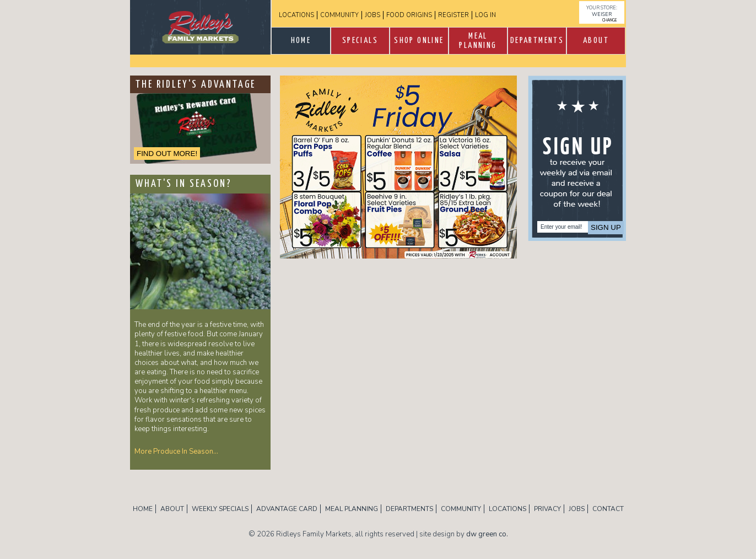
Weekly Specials (220, 509)
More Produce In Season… (176, 452)
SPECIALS (360, 41)
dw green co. (487, 534)
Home (301, 41)
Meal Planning (478, 41)
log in (485, 15)
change (610, 20)
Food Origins (409, 15)
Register (453, 15)
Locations (296, 15)
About (596, 41)
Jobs (372, 15)
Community (339, 15)
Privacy (547, 509)
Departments (537, 41)
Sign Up (606, 227)
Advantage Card (287, 509)
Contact (608, 509)
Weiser (602, 14)
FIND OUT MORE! (167, 154)
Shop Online (419, 41)
